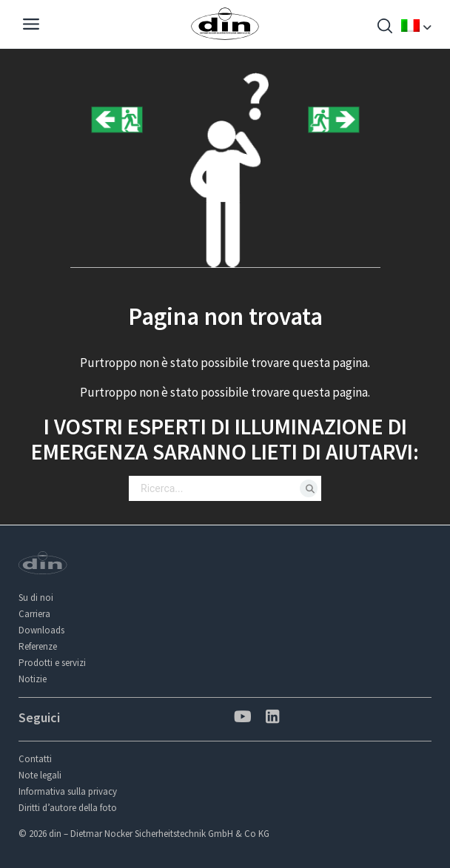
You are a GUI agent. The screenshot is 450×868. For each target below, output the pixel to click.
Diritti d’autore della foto (68, 808)
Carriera (34, 614)
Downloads (41, 630)
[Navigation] (31, 26)
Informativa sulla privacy (68, 791)
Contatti (35, 759)
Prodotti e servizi (52, 663)
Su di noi (36, 598)
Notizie (33, 679)
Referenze (38, 646)
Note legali (40, 775)
